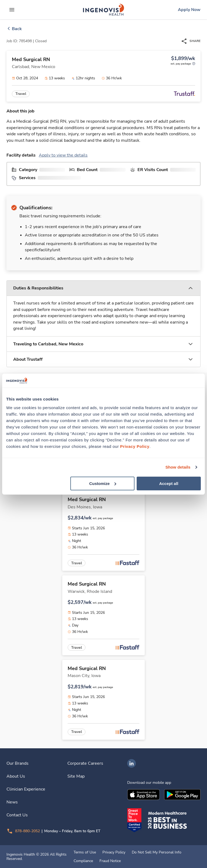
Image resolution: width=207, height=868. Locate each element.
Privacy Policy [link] (114, 852)
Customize (103, 483)
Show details (178, 467)
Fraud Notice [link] (110, 861)
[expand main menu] (12, 10)
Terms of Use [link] (85, 852)
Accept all (169, 483)
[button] (103, 288)
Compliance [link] (83, 861)
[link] (103, 10)
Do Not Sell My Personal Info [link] (157, 852)
